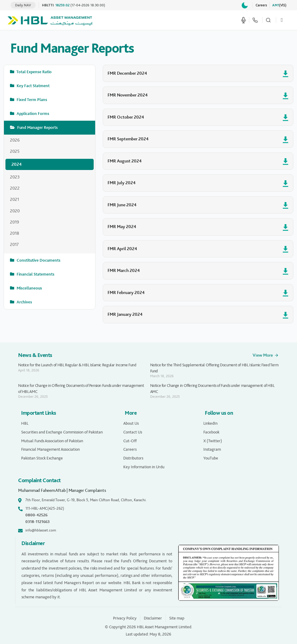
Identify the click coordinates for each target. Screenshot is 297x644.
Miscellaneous (29, 288)
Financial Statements (35, 274)
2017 (14, 244)
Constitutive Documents (38, 260)
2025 (15, 151)
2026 (15, 140)
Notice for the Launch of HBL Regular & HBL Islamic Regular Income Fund (77, 365)
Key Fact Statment (33, 86)
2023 (15, 177)
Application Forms (32, 114)
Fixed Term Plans (31, 100)
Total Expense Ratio (34, 72)
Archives (24, 302)
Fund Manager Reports (37, 127)
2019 (15, 222)
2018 (15, 233)
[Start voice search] (244, 20)
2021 (15, 199)
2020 (15, 211)
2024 (17, 164)
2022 (15, 188)
